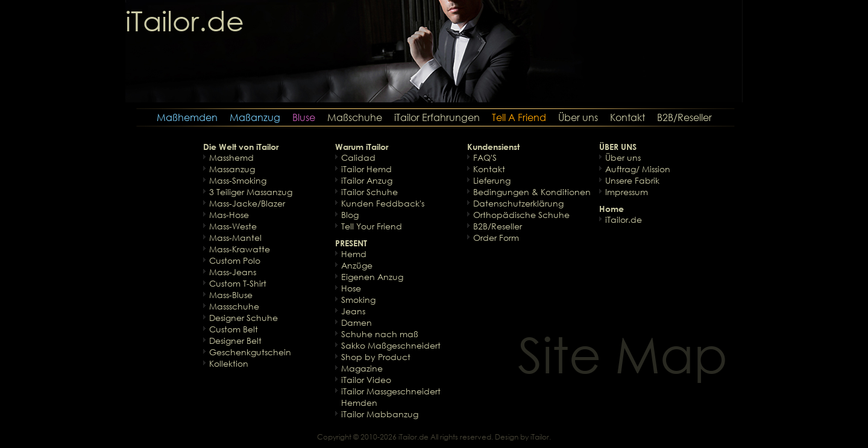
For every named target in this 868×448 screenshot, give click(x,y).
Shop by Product (376, 357)
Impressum (627, 192)
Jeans (353, 311)
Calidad (358, 157)
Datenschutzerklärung (518, 203)
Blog (350, 215)
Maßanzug (255, 117)
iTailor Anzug (367, 180)
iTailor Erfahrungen (437, 117)
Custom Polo (235, 260)
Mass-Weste (233, 226)
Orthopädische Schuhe (521, 215)
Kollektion (229, 363)
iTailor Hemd (366, 169)
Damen (357, 322)
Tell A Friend (519, 117)
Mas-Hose (229, 215)
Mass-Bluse (231, 295)
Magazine (362, 368)
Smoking (358, 300)
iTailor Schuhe (370, 192)
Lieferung (492, 180)
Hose (351, 288)
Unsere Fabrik (632, 180)
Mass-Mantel (235, 238)
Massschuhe (234, 306)
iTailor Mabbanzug (380, 414)
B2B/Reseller (684, 117)
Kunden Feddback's (383, 203)
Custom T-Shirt (238, 283)
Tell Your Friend (372, 226)
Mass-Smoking (238, 180)
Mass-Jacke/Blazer (247, 203)
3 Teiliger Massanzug (251, 192)
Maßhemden (187, 117)
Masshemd (231, 157)
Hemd (354, 254)
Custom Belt (234, 329)
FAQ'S (485, 157)
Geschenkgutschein (250, 352)
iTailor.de (624, 219)
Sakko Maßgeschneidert (391, 345)
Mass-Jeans (233, 272)
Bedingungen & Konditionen (532, 192)
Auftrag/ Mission (638, 169)
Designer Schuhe (244, 318)
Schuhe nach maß (380, 334)
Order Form (496, 238)
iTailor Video (366, 380)
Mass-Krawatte (240, 249)
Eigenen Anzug (372, 277)
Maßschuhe (355, 117)
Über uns (578, 117)
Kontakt (627, 117)
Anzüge (357, 265)
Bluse (304, 117)
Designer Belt (235, 341)
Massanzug (232, 169)
